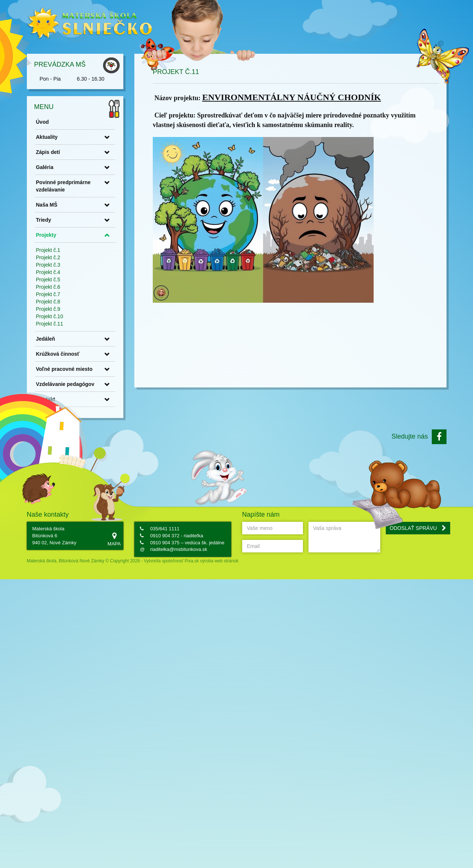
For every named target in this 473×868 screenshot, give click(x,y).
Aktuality (96, 122)
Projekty (95, 220)
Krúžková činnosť (107, 339)
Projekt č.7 (97, 280)
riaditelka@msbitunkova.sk (179, 549)
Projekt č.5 (97, 265)
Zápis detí (97, 137)
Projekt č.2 (97, 243)
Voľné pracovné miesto (113, 354)
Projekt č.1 (97, 235)
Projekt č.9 (97, 294)
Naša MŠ (95, 190)
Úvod (91, 107)
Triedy (92, 205)
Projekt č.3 (97, 250)
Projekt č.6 (97, 272)
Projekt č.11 (98, 309)
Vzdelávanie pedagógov (114, 369)
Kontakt (94, 384)
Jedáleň (94, 324)
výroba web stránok (219, 561)
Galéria (93, 152)
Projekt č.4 (97, 257)
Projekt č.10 (98, 302)
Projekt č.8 (97, 287)
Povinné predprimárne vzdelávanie (112, 171)
